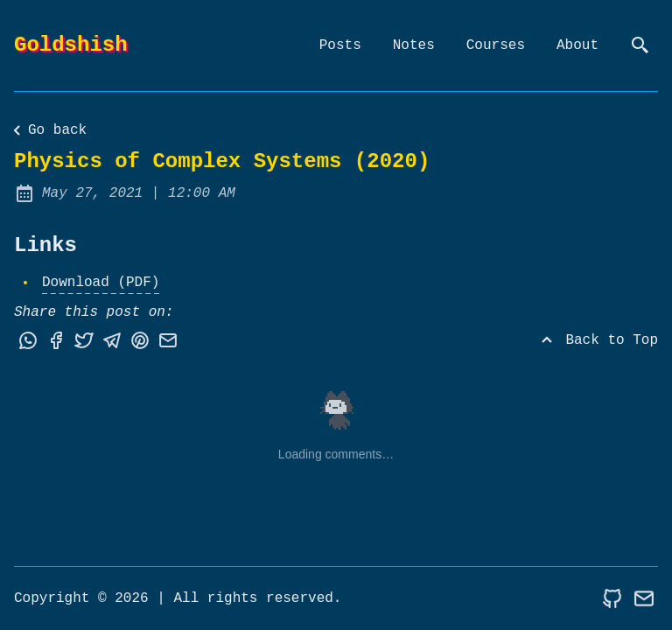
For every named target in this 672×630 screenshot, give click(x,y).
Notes (414, 45)
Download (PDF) (101, 283)
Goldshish (71, 45)
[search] (640, 45)
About (577, 45)
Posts (340, 45)
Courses (496, 45)
